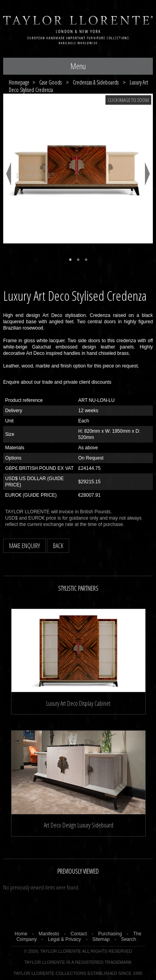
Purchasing (110, 934)
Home (21, 934)
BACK (58, 546)
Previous (8, 174)
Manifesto (49, 934)
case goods (50, 82)
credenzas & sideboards (96, 82)
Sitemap (101, 939)
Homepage (19, 82)
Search (128, 939)
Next (148, 174)
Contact (78, 934)
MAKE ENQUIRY (24, 546)
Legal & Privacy (65, 939)
